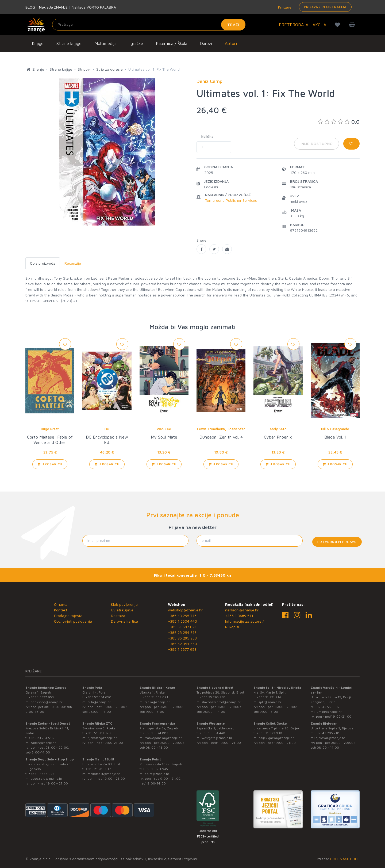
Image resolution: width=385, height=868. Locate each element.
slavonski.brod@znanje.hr (221, 702)
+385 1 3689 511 (239, 616)
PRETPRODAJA (294, 25)
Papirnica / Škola (172, 43)
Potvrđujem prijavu (337, 542)
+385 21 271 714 (269, 697)
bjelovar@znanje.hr (330, 738)
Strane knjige (69, 43)
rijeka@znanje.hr (157, 702)
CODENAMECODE (345, 859)
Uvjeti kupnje (122, 610)
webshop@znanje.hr (185, 610)
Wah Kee (164, 429)
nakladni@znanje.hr (242, 610)
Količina (207, 136)
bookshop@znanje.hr (47, 702)
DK (107, 429)
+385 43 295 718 (182, 616)
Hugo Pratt (50, 429)
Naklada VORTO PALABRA (94, 7)
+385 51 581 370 (98, 733)
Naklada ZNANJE (53, 7)
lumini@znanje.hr (329, 712)
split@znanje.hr (270, 702)
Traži (233, 24)
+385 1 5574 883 (155, 733)
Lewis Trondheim (211, 429)
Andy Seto (278, 429)
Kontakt (61, 610)
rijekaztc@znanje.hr (102, 738)
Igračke (136, 43)
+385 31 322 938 (269, 733)
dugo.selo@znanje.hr (46, 778)
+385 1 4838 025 (41, 774)
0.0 (339, 122)
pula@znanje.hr (99, 702)
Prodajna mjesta (68, 616)
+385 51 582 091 (182, 627)
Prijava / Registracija (325, 7)
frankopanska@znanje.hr (163, 738)
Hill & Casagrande (335, 429)
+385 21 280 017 (98, 769)
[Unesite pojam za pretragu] (149, 25)
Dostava (118, 616)
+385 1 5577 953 (182, 649)
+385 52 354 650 (182, 644)
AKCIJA (319, 25)
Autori (231, 43)
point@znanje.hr (157, 774)
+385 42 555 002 (327, 707)
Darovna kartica (124, 621)
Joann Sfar (236, 429)
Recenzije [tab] (73, 263)
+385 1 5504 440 (182, 621)
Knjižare (284, 7)
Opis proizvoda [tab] (43, 263)
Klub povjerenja (124, 604)
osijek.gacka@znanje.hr (276, 738)
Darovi (206, 43)
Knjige (38, 43)
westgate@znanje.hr (217, 738)
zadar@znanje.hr (43, 743)
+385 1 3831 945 (155, 769)
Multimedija (105, 43)
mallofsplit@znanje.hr (104, 774)
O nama (61, 604)
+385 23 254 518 (182, 632)
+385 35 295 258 (182, 638)
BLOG (30, 7)
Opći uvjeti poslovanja (73, 621)
